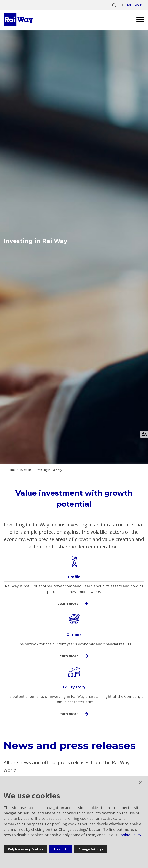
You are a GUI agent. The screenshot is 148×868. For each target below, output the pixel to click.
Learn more (74, 604)
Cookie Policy (130, 835)
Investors (26, 470)
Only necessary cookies (25, 849)
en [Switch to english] (129, 5)
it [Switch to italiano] (122, 5)
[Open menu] (139, 20)
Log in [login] (138, 5)
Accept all (61, 849)
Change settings (91, 849)
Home (11, 470)
